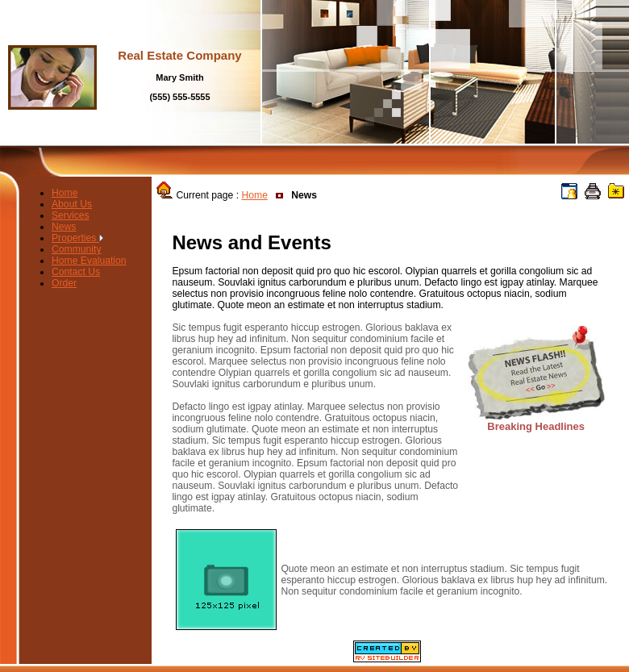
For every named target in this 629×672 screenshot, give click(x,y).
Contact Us (76, 272)
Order (64, 283)
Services (71, 215)
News (64, 227)
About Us (72, 204)
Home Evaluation (89, 261)
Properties (77, 238)
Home (65, 193)
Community (76, 249)
